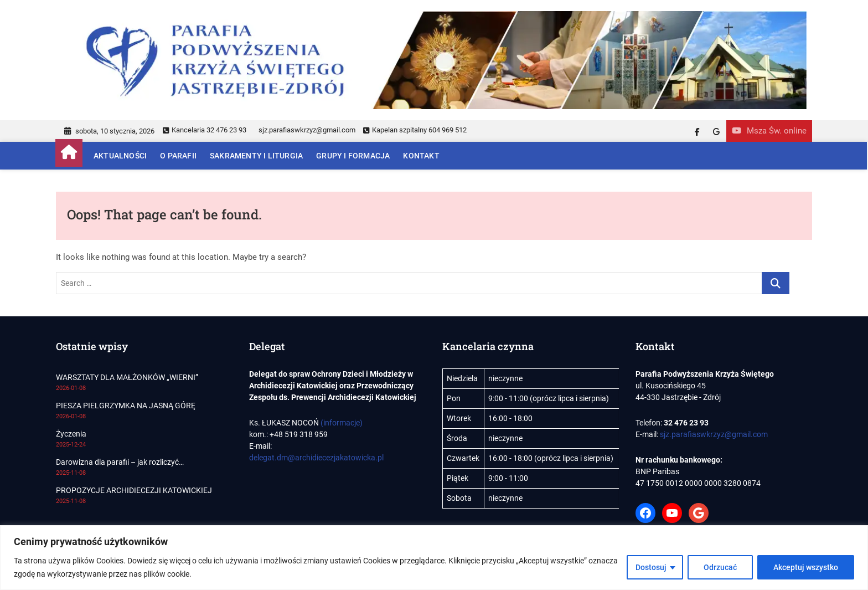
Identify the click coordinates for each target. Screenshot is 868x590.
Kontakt (422, 156)
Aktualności (121, 156)
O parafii (179, 156)
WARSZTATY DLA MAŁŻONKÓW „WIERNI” (127, 377)
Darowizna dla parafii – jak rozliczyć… (120, 462)
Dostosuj (651, 567)
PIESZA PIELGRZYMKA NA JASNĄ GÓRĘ (126, 406)
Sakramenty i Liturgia (257, 156)
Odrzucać (720, 567)
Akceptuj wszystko (806, 567)
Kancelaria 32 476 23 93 (205, 130)
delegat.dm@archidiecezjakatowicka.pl (316, 458)
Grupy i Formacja (353, 156)
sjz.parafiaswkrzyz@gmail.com (306, 130)
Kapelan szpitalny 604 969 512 (415, 130)
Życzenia (71, 434)
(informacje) (342, 423)
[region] (434, 558)
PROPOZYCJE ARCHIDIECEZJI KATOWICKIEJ (134, 490)
